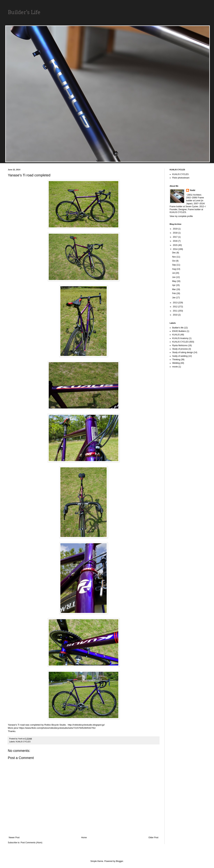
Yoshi (192, 190)
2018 (176, 233)
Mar (174, 289)
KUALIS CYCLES (23, 742)
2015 (176, 245)
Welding (176, 363)
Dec (174, 253)
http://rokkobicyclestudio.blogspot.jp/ (86, 725)
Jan (174, 298)
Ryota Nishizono (180, 345)
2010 (176, 315)
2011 (176, 311)
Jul (174, 273)
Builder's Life (24, 12)
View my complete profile (181, 216)
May (174, 281)
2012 (176, 307)
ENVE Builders (179, 331)
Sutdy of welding (180, 356)
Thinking (176, 360)
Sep (174, 265)
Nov (174, 257)
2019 (176, 229)
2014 (176, 249)
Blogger (119, 861)
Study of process (180, 349)
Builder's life (178, 328)
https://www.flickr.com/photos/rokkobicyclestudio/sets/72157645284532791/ (58, 728)
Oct (174, 261)
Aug (174, 269)
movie (175, 367)
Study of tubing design (183, 352)
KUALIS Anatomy (180, 338)
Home (84, 838)
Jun (174, 277)
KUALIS (176, 335)
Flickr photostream (181, 178)
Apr (174, 285)
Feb (174, 293)
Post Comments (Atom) (31, 843)
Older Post (153, 838)
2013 (176, 303)
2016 (176, 241)
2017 (176, 237)
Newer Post (14, 838)
